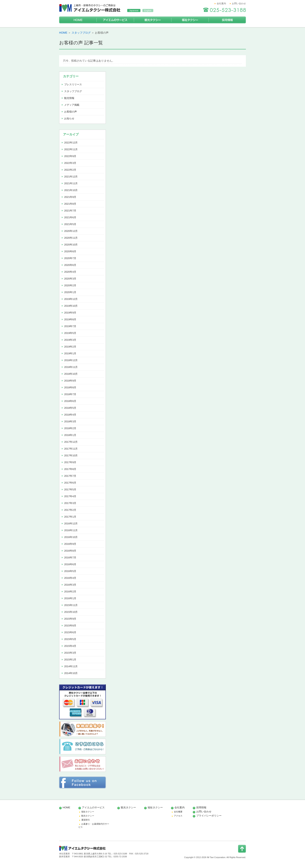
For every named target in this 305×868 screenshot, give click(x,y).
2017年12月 (71, 442)
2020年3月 (70, 279)
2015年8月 (70, 626)
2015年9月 (70, 619)
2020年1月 (70, 292)
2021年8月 (70, 204)
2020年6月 (70, 265)
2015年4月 (70, 646)
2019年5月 (70, 333)
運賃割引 (86, 820)
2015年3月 (70, 653)
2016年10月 (71, 537)
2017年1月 (70, 517)
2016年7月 (70, 558)
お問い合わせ (239, 3)
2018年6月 (70, 401)
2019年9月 (70, 313)
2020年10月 (71, 245)
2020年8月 (70, 251)
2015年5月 (70, 639)
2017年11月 (71, 449)
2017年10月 (71, 455)
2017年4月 (70, 496)
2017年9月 (70, 462)
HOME (78, 20)
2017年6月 (70, 483)
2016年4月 (70, 578)
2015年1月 (70, 660)
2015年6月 (70, 632)
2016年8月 (70, 551)
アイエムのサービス (115, 20)
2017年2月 (70, 510)
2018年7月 (70, 394)
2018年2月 (70, 428)
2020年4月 (70, 272)
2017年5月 (70, 489)
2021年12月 (71, 177)
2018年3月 (70, 421)
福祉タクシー (190, 20)
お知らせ (69, 118)
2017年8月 (70, 469)
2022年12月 (71, 143)
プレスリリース (73, 84)
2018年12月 (71, 360)
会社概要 (178, 812)
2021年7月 (70, 211)
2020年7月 (70, 258)
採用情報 (227, 20)
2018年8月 (70, 387)
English (148, 10)
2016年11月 (71, 530)
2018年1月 (70, 435)
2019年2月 (70, 347)
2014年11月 (71, 666)
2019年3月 (70, 340)
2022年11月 (71, 149)
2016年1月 (70, 598)
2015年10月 (71, 612)
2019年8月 (70, 319)
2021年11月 (71, 183)
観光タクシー (152, 20)
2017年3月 (70, 503)
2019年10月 (71, 306)
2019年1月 (70, 353)
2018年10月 (71, 374)
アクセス (178, 816)
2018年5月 (70, 408)
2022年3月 (70, 163)
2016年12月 (71, 524)
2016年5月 (70, 571)
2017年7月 (70, 476)
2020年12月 (71, 231)
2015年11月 (71, 605)
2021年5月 (70, 224)
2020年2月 (70, 285)
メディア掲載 (72, 105)
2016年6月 (70, 564)
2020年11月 (71, 238)
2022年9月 (70, 156)
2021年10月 (71, 190)
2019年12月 (71, 299)
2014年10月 (71, 673)
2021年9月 (70, 197)
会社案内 (221, 3)
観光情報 (69, 98)
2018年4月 (70, 415)
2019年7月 (70, 326)
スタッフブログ (81, 33)
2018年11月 (71, 367)
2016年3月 (70, 585)
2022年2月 (70, 170)
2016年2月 (70, 592)
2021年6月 (70, 217)
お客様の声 (71, 112)
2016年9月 (70, 544)
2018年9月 (70, 381)
